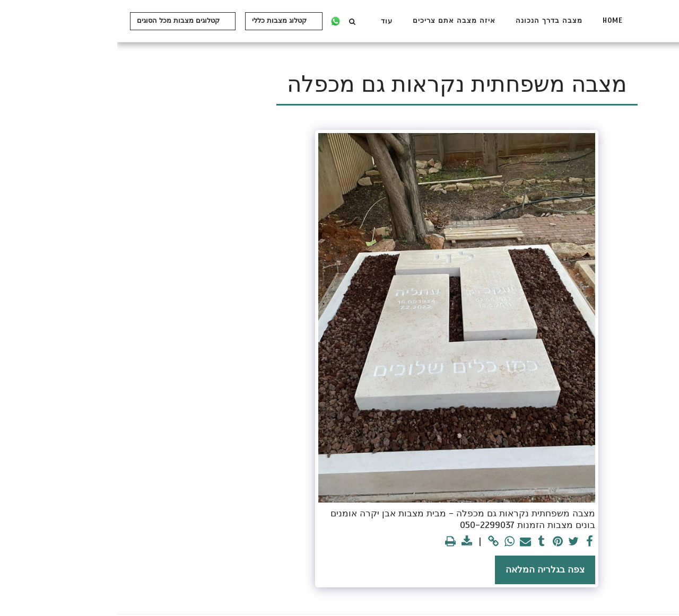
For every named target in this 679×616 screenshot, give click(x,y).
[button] (235, 21)
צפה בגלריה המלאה (428, 569)
